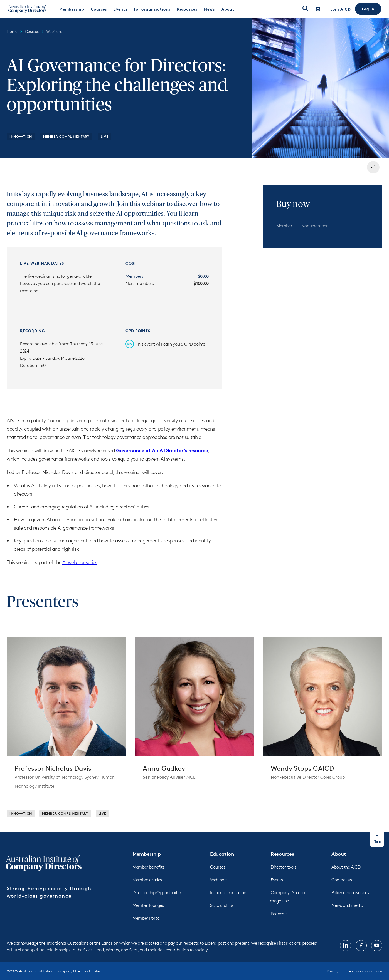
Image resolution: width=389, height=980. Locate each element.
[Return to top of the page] (377, 839)
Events (277, 880)
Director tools (283, 867)
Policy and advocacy (350, 893)
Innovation (21, 136)
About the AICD (346, 867)
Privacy (333, 971)
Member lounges (148, 905)
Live (105, 136)
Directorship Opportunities (157, 893)
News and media (347, 905)
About (339, 854)
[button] (368, 9)
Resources (282, 854)
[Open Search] (305, 9)
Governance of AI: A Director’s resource (162, 450)
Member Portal (147, 918)
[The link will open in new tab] (346, 946)
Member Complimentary (66, 136)
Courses (218, 867)
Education (222, 854)
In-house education (228, 893)
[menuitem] (72, 9)
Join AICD (341, 9)
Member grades (147, 880)
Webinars (219, 880)
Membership (147, 854)
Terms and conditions (365, 971)
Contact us (342, 880)
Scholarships (222, 905)
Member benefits (148, 867)
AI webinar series (80, 562)
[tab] (284, 226)
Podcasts (279, 914)
